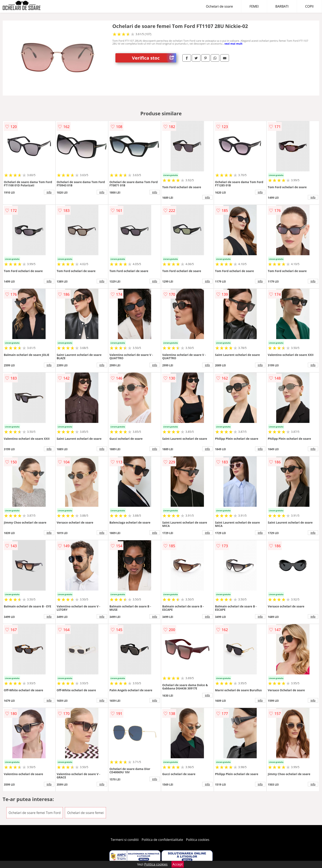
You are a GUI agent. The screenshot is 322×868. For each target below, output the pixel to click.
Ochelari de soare (219, 6)
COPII (309, 6)
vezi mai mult (233, 44)
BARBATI (282, 6)
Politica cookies (198, 840)
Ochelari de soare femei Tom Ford (35, 813)
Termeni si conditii (125, 840)
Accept (178, 864)
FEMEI (254, 6)
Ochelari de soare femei (85, 813)
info (49, 192)
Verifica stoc (154, 58)
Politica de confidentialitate (162, 840)
